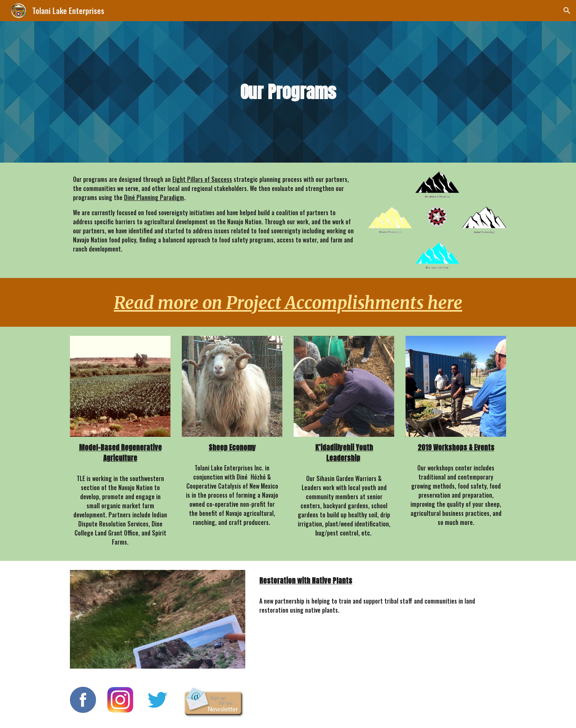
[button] (567, 11)
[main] (288, 92)
